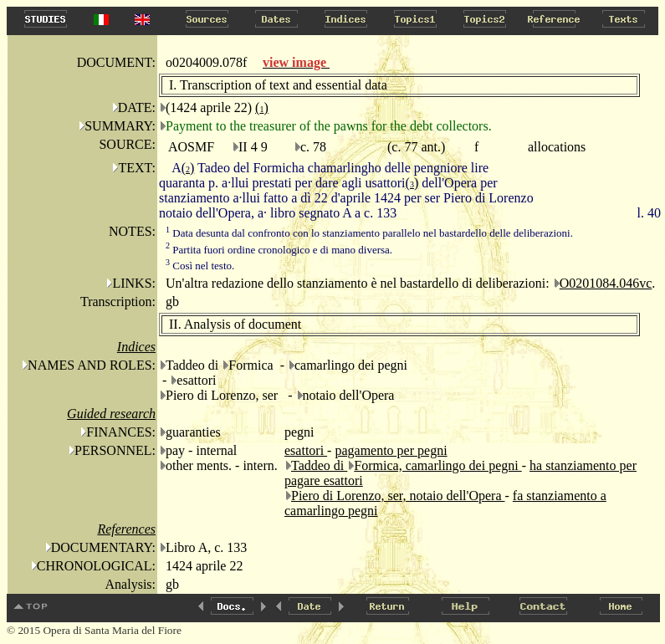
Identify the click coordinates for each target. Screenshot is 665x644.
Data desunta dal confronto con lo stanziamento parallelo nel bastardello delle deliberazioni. (369, 233)
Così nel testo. (200, 266)
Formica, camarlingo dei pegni (437, 465)
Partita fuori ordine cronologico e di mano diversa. (279, 250)
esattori (306, 450)
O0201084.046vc (606, 283)
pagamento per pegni (391, 450)
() (262, 107)
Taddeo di (319, 465)
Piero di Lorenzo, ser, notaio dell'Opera (398, 496)
